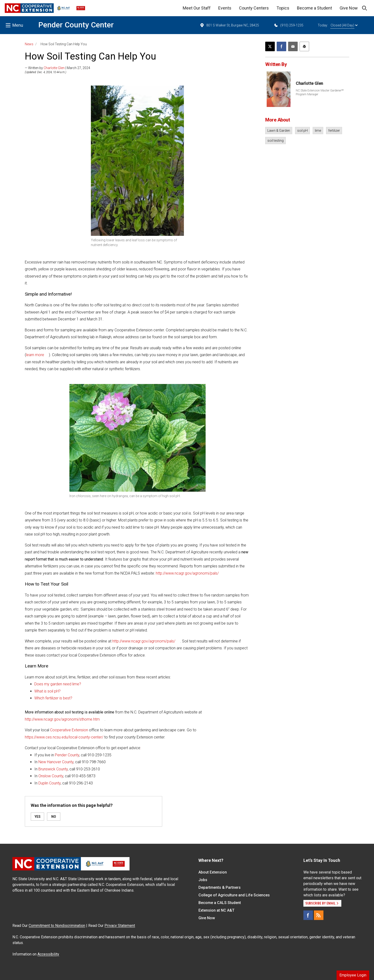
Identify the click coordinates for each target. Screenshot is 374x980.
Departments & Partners (220, 887)
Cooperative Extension (70, 730)
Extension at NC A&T (216, 910)
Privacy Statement (120, 926)
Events (225, 8)
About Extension (213, 872)
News (29, 44)
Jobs (203, 880)
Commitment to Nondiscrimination (57, 926)
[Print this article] (304, 46)
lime (318, 131)
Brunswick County (53, 769)
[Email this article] (293, 46)
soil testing (275, 141)
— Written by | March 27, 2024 (57, 68)
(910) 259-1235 (288, 25)
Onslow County (51, 776)
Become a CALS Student (220, 903)
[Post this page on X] (270, 46)
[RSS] (319, 915)
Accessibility (48, 954)
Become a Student (314, 8)
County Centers (254, 8)
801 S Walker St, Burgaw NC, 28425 (229, 25)
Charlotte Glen (54, 68)
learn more (35, 355)
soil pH (302, 131)
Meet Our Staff (197, 8)
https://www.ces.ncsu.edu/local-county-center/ (64, 737)
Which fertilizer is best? (53, 698)
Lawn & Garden (279, 131)
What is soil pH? (47, 691)
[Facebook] (308, 915)
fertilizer (334, 131)
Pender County (67, 755)
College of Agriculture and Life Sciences (234, 895)
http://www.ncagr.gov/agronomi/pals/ (187, 573)
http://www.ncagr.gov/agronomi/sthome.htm (62, 719)
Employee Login (353, 975)
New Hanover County (56, 762)
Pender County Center (76, 25)
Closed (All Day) (344, 25)
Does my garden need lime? (58, 684)
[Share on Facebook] (281, 46)
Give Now (349, 8)
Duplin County (49, 783)
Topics (283, 8)
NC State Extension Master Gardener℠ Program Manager (320, 92)
